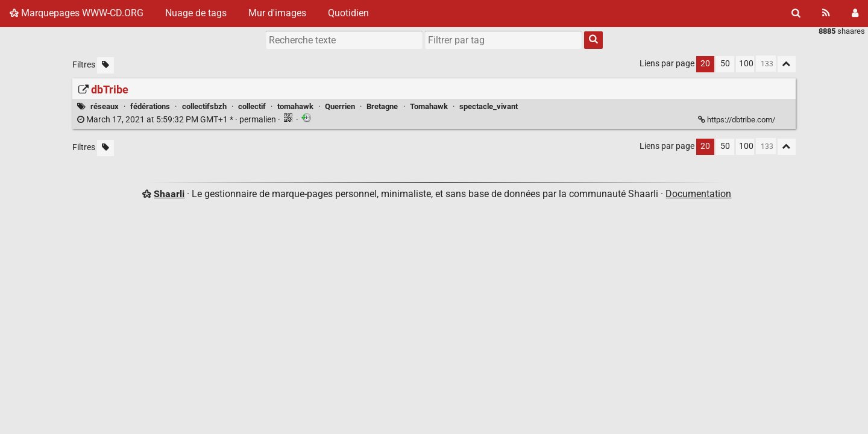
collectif (252, 106)
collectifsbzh (204, 106)
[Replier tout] (787, 64)
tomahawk (295, 106)
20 (705, 64)
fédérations (150, 106)
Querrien (340, 106)
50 (725, 64)
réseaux (105, 106)
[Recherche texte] (344, 40)
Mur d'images (277, 13)
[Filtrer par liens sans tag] (105, 65)
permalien (178, 120)
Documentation (698, 194)
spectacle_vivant (489, 106)
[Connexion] (855, 13)
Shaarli (169, 194)
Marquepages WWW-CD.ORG (77, 13)
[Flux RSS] (826, 13)
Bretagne (382, 106)
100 (746, 64)
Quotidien (348, 13)
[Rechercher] (796, 13)
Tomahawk (429, 106)
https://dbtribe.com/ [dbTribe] (737, 120)
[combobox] (503, 40)
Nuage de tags (196, 13)
